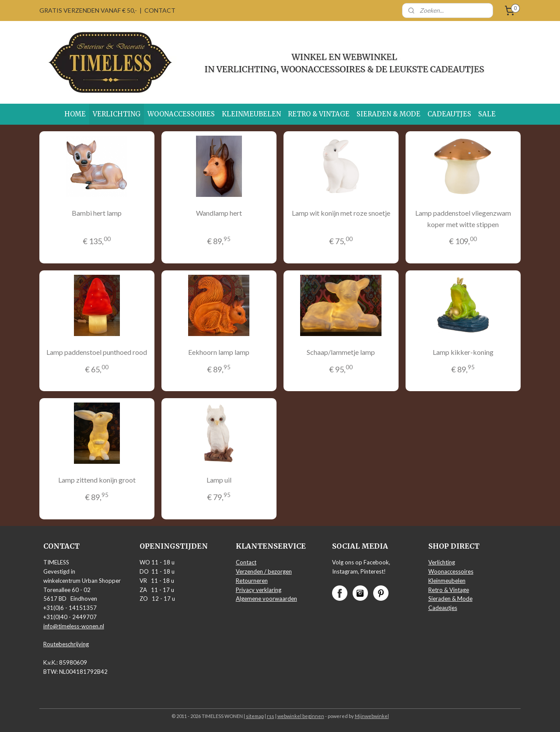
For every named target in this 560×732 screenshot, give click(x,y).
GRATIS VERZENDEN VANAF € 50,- (88, 10)
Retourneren (252, 581)
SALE (487, 114)
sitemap (255, 716)
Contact (246, 562)
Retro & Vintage (449, 590)
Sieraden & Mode (450, 599)
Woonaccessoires (451, 571)
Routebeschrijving (66, 644)
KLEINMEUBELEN (251, 114)
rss (271, 716)
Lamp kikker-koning (463, 352)
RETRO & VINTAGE (319, 114)
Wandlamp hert (219, 213)
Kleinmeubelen (447, 581)
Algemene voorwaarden (266, 599)
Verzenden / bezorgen (264, 571)
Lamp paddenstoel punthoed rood (97, 352)
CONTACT (160, 10)
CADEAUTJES (449, 114)
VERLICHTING (117, 114)
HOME (75, 114)
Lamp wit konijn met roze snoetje (341, 213)
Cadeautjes (443, 608)
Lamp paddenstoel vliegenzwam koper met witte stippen (463, 219)
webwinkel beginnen (301, 716)
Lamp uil (219, 480)
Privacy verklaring (259, 590)
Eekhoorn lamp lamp (219, 352)
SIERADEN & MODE (388, 114)
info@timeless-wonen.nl (74, 626)
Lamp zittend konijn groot (97, 480)
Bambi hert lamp (97, 213)
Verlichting (442, 562)
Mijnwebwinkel (372, 716)
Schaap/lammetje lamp (341, 352)
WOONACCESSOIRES (181, 114)
